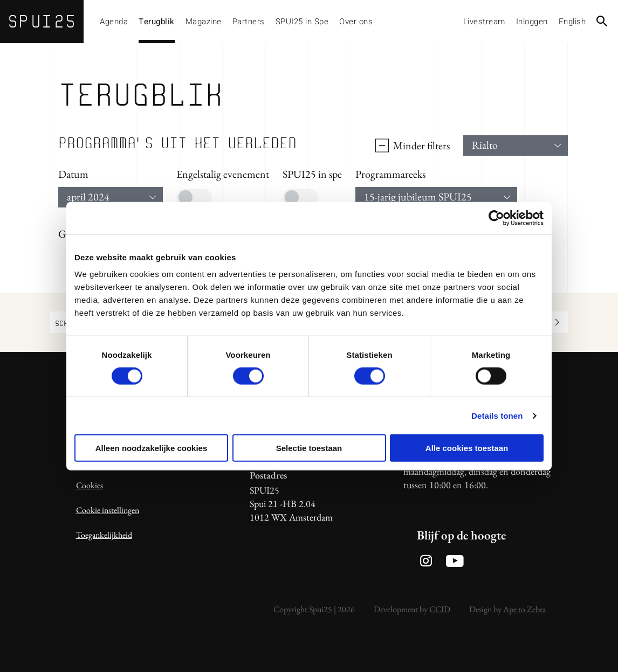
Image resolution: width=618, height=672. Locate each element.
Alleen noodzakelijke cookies (152, 448)
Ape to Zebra (524, 609)
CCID (440, 609)
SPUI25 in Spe (302, 22)
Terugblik (157, 22)
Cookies (90, 485)
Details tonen (497, 415)
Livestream (484, 22)
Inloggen (532, 22)
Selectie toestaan (309, 448)
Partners (249, 22)
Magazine (204, 22)
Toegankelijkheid (104, 535)
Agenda (114, 22)
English (572, 22)
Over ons (356, 22)
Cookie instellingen (108, 510)
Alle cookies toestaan (467, 448)
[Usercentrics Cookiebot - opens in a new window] (496, 218)
